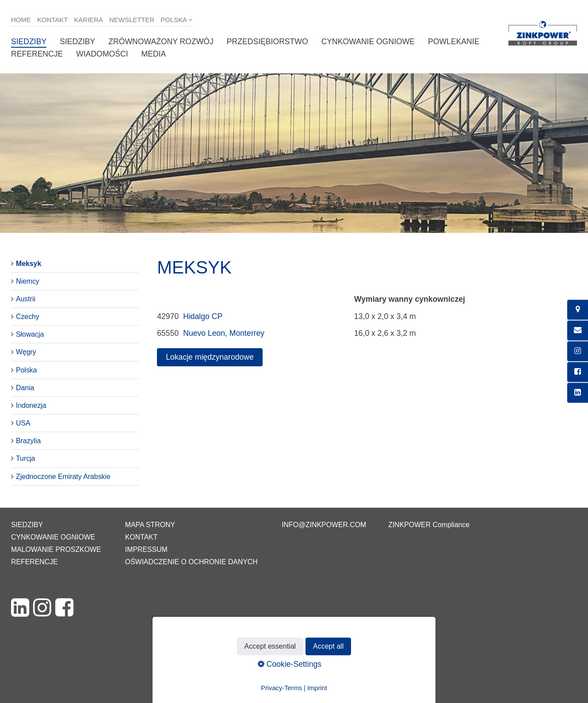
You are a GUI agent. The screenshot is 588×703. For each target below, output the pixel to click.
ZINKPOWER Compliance (429, 525)
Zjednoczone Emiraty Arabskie (63, 477)
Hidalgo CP (203, 316)
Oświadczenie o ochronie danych (191, 562)
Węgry (26, 352)
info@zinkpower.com (324, 525)
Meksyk (29, 264)
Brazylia (28, 441)
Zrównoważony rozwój (161, 42)
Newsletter (132, 20)
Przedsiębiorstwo (267, 42)
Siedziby (29, 42)
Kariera (88, 20)
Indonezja (31, 405)
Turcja (25, 458)
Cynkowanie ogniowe (368, 42)
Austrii (26, 299)
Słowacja (30, 334)
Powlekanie (454, 42)
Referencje (37, 54)
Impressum (146, 549)
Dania (25, 388)
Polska (174, 20)
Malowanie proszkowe (56, 549)
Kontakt (53, 20)
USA (23, 423)
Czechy (28, 317)
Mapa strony (150, 525)
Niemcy (28, 281)
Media (154, 54)
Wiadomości (102, 54)
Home (21, 20)
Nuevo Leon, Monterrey (224, 333)
